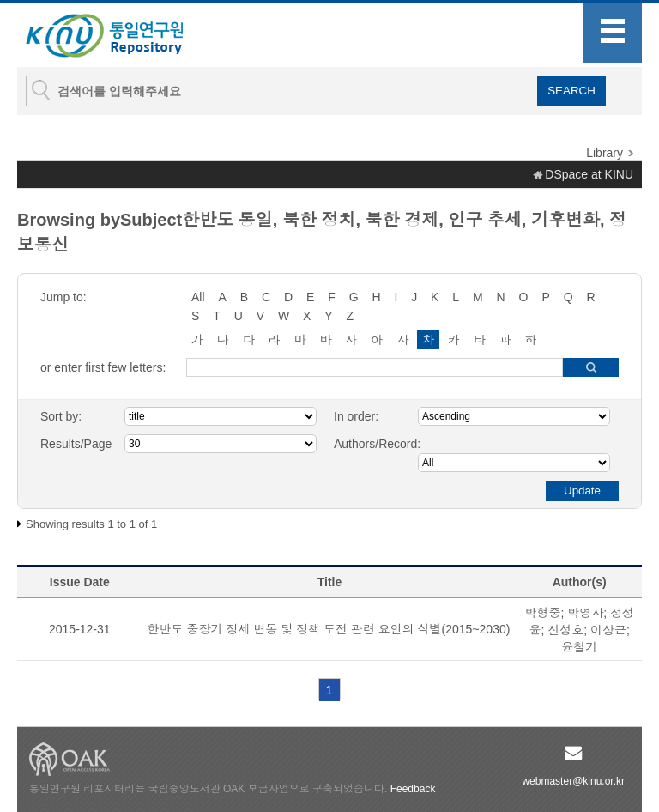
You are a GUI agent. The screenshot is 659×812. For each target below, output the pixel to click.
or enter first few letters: (103, 367)
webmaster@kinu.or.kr (573, 781)
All (198, 297)
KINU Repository (118, 36)
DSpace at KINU (589, 174)
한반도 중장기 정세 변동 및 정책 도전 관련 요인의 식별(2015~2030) (329, 629)
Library (605, 153)
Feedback (413, 789)
